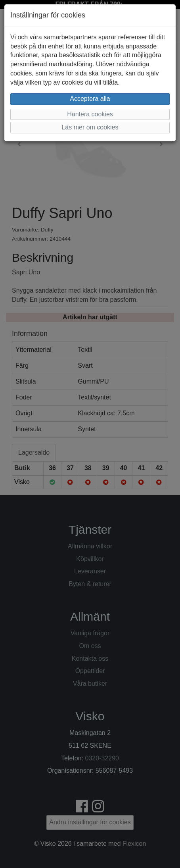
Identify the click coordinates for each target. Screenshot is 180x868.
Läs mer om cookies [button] (90, 127)
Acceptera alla (90, 99)
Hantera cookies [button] (90, 114)
